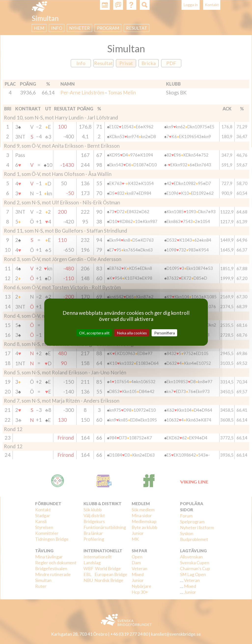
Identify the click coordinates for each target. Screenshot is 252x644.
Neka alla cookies (132, 333)
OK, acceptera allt (94, 333)
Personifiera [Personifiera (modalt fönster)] (165, 333)
